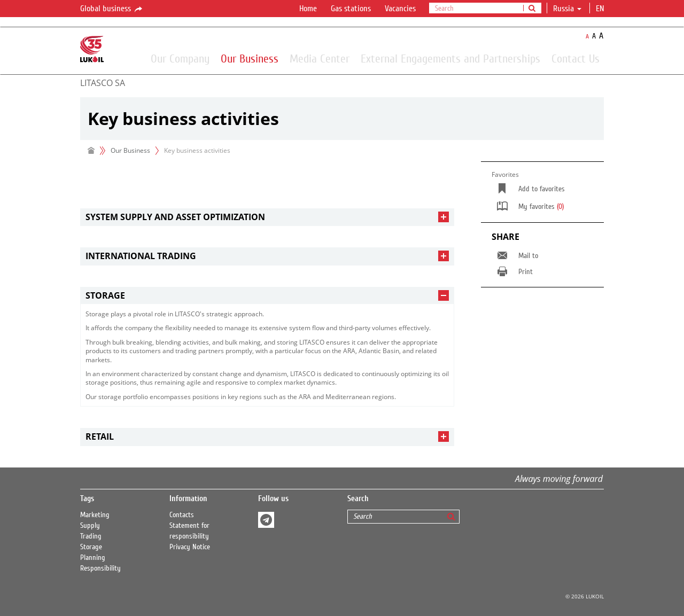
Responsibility (100, 568)
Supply (90, 526)
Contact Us (576, 58)
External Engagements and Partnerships (450, 58)
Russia (567, 9)
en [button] (601, 9)
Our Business (250, 58)
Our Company (180, 58)
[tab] (267, 217)
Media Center (320, 58)
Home (308, 9)
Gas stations (351, 9)
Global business (112, 9)
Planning (93, 558)
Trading (91, 536)
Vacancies (400, 9)
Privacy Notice (190, 547)
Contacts (182, 515)
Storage (91, 547)
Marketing (95, 515)
